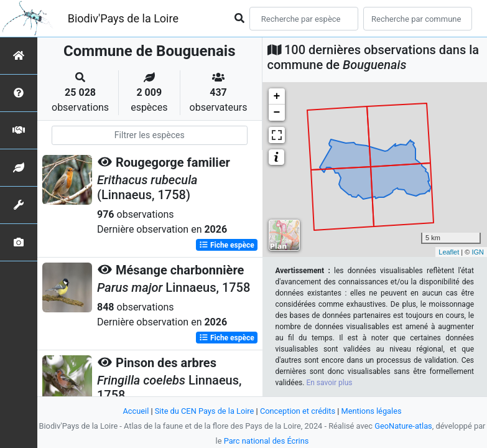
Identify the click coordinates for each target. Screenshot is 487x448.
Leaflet (449, 252)
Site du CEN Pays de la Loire (205, 411)
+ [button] (277, 96)
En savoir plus (329, 383)
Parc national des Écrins (267, 441)
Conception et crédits (298, 411)
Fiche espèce (227, 245)
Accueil (136, 411)
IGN (478, 252)
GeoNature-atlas (403, 426)
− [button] (277, 113)
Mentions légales (372, 411)
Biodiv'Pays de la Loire (123, 18)
